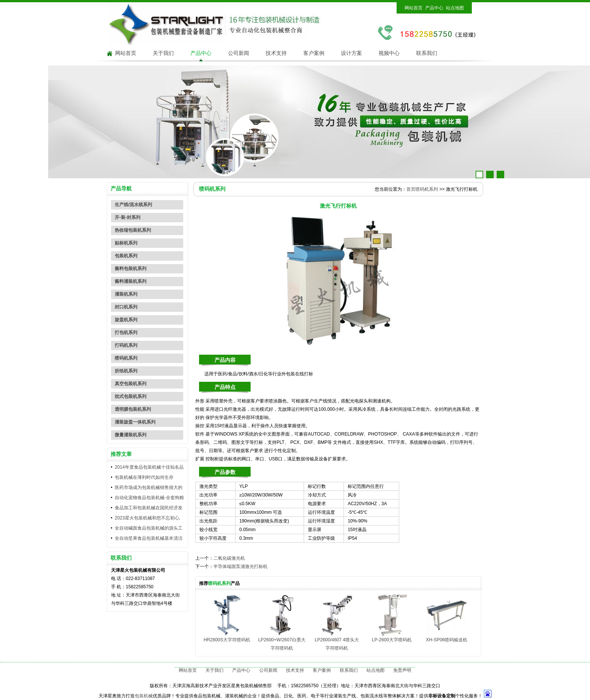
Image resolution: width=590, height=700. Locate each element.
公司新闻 (239, 53)
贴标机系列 (126, 243)
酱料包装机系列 (131, 269)
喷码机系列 (126, 358)
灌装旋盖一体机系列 (135, 422)
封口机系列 (126, 307)
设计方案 (351, 53)
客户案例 (314, 53)
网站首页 (414, 8)
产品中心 (434, 8)
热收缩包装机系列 (133, 230)
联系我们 (427, 53)
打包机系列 (126, 333)
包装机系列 (126, 256)
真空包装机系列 (131, 384)
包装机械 (144, 696)
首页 (411, 189)
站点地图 (455, 8)
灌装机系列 (126, 294)
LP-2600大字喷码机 (392, 640)
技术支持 (276, 53)
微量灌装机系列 (131, 435)
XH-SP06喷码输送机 (447, 640)
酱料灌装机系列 (131, 281)
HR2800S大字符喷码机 (227, 640)
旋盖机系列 (126, 320)
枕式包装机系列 (131, 396)
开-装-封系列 (128, 217)
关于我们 (163, 53)
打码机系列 (126, 345)
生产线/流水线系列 (133, 205)
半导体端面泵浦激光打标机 (240, 566)
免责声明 (402, 670)
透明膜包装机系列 (133, 409)
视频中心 (389, 53)
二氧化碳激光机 (229, 558)
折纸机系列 (126, 371)
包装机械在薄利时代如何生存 (144, 477)
